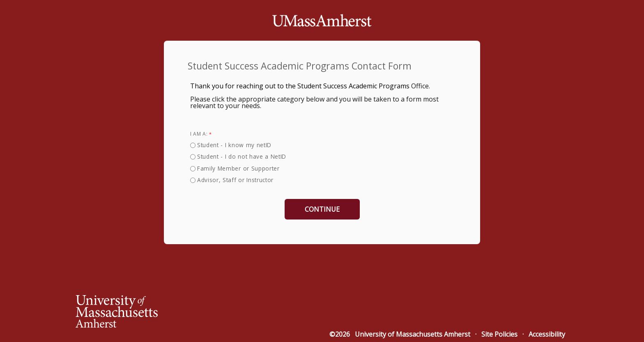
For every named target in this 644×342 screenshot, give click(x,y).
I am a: (199, 134)
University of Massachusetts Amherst (413, 334)
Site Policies (499, 334)
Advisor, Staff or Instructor (235, 180)
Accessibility (547, 334)
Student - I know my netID (234, 145)
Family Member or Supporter (238, 168)
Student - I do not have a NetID (242, 156)
